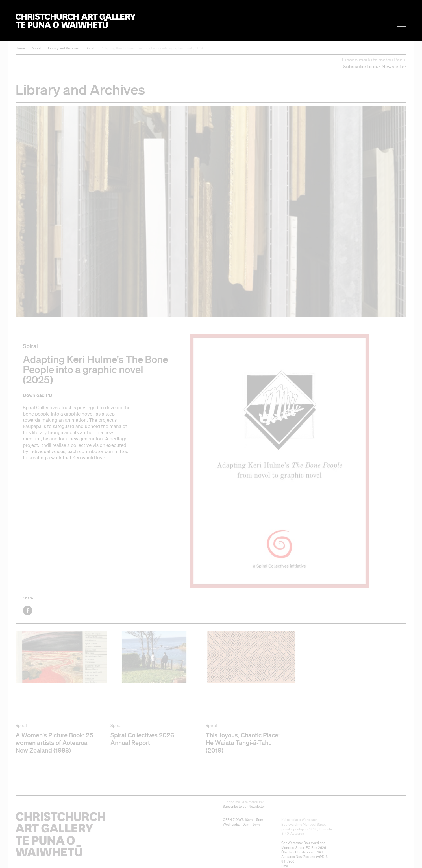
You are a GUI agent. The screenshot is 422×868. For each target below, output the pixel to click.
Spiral (90, 48)
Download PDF (39, 395)
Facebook (28, 611)
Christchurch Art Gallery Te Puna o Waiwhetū (76, 21)
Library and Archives (63, 48)
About (36, 48)
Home (20, 48)
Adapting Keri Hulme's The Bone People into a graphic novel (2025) (152, 48)
